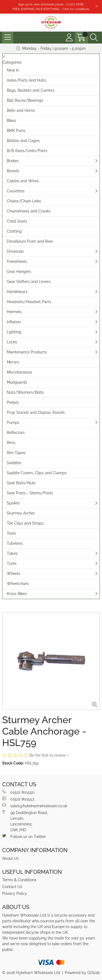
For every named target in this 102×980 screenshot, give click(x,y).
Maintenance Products (27, 352)
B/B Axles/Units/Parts (27, 151)
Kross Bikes (17, 594)
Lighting (14, 332)
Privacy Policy (15, 893)
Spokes (13, 503)
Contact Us (12, 887)
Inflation (14, 322)
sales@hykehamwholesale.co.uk (35, 806)
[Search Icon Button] (94, 38)
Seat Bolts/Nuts (21, 483)
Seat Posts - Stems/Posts (30, 493)
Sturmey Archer (21, 513)
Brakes (13, 161)
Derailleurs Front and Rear (30, 241)
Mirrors (13, 362)
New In (13, 70)
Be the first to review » (49, 755)
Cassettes (16, 191)
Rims (11, 443)
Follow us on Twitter (24, 836)
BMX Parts (16, 131)
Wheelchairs (18, 584)
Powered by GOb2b (82, 973)
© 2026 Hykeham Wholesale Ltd (31, 973)
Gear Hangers (19, 272)
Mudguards (17, 382)
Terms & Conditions (19, 880)
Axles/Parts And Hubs (27, 80)
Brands (13, 171)
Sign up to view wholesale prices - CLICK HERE (51, 4)
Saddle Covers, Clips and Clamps (37, 473)
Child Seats (17, 221)
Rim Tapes (16, 453)
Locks (12, 342)
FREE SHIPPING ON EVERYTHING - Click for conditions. (51, 9)
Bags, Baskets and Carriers (31, 90)
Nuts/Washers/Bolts (25, 392)
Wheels (14, 574)
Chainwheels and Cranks (29, 211)
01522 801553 (18, 799)
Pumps (13, 423)
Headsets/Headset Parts (29, 302)
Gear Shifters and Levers (29, 282)
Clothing (14, 231)
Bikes (11, 121)
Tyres (12, 563)
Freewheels (17, 261)
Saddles (14, 463)
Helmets (14, 312)
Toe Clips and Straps (25, 523)
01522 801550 (18, 792)
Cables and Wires (23, 181)
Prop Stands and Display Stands (36, 412)
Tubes (12, 553)
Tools (11, 533)
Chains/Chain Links (24, 201)
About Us (10, 858)
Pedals (13, 402)
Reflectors (16, 433)
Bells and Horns (21, 110)
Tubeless (15, 543)
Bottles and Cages (23, 141)
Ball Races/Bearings (25, 100)
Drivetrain (15, 251)
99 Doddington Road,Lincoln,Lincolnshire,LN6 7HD (25, 821)
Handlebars (17, 292)
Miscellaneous (19, 372)
